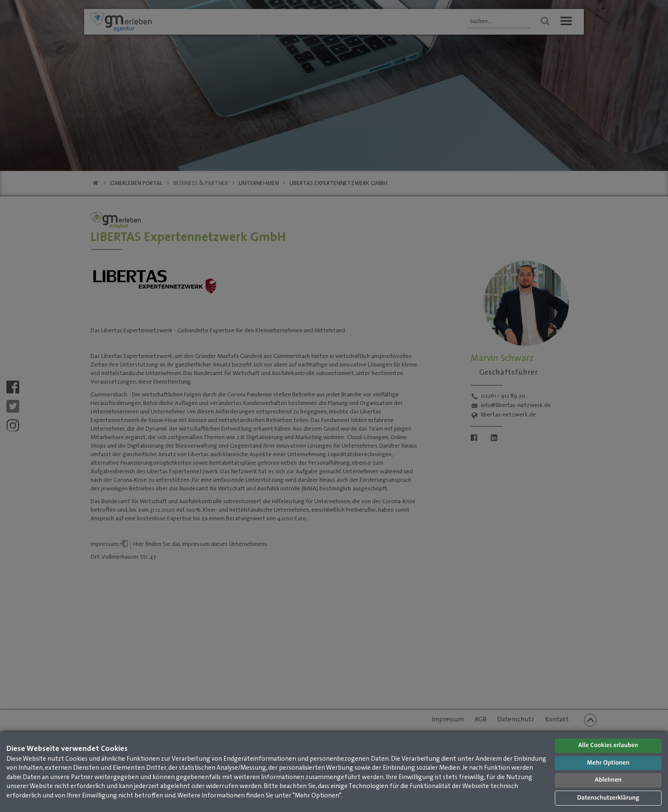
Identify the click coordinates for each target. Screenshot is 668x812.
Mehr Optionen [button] (608, 763)
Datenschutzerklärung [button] (608, 798)
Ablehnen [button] (608, 780)
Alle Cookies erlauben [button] (608, 746)
